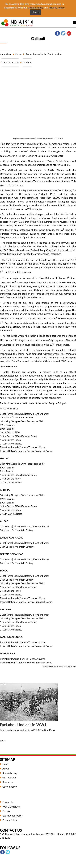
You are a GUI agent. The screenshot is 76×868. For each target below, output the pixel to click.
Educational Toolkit (12, 816)
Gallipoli (27, 63)
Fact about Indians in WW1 (23, 725)
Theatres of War (10, 63)
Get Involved (9, 777)
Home (19, 54)
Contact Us (8, 802)
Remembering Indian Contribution (44, 54)
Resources (8, 782)
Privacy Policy (10, 820)
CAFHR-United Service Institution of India (62, 666)
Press (3, 741)
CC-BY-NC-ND (58, 139)
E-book (6, 811)
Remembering (10, 773)
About (6, 769)
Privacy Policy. (57, 7)
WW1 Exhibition (11, 807)
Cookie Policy (35, 7)
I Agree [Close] (35, 12)
